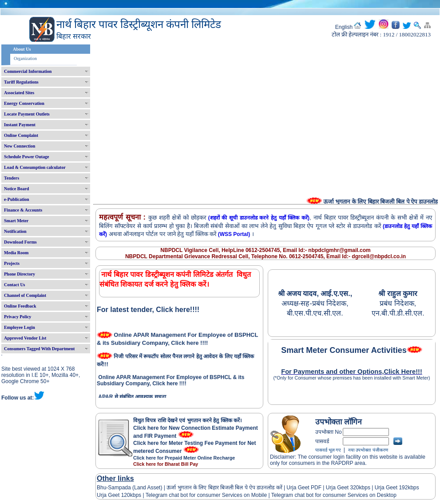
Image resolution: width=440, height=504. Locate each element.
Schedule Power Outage (26, 157)
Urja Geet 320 (343, 488)
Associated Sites (19, 93)
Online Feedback (20, 306)
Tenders (12, 178)
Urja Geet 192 (390, 488)
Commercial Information (28, 71)
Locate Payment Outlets (27, 114)
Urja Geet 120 (113, 495)
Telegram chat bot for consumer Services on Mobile (206, 495)
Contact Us (15, 285)
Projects (12, 263)
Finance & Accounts (23, 210)
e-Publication (17, 199)
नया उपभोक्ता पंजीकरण (368, 450)
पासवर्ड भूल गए (328, 450)
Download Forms (20, 242)
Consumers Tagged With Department (39, 349)
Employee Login (20, 327)
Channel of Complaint (25, 295)
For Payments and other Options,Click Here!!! (352, 372)
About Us (22, 49)
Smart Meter (16, 221)
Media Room (16, 253)
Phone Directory (20, 274)
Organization (25, 58)
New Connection (20, 146)
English (344, 27)
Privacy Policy (18, 317)
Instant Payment (20, 125)
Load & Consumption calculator (35, 167)
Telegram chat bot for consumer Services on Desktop (334, 495)
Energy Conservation (24, 103)
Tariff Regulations (21, 82)
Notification (15, 231)
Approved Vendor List (25, 338)
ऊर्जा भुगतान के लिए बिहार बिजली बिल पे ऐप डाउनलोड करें (224, 488)
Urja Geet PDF (304, 488)
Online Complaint (21, 135)
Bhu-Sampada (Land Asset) (129, 488)
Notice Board (16, 189)
